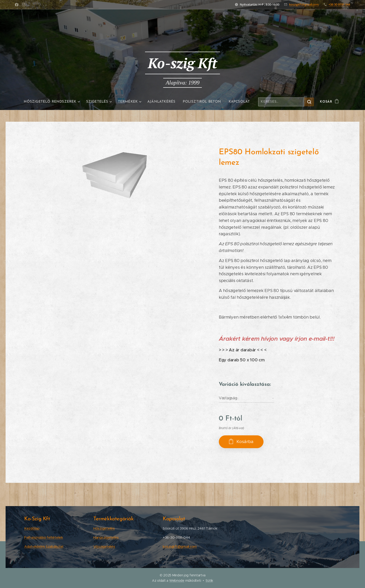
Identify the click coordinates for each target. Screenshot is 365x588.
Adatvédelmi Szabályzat (44, 546)
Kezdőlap (32, 528)
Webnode (177, 581)
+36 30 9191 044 (339, 4)
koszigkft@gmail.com (304, 4)
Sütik (209, 581)
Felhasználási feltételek (44, 537)
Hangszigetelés (106, 537)
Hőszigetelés (104, 528)
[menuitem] (55, 102)
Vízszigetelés (104, 546)
